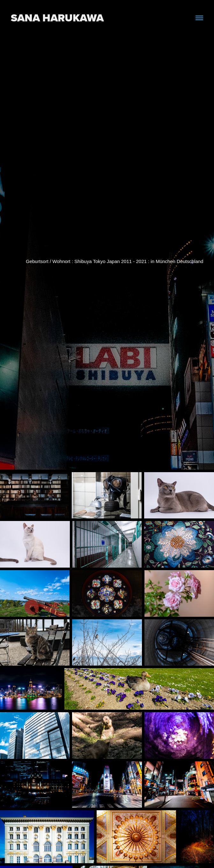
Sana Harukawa (57, 18)
